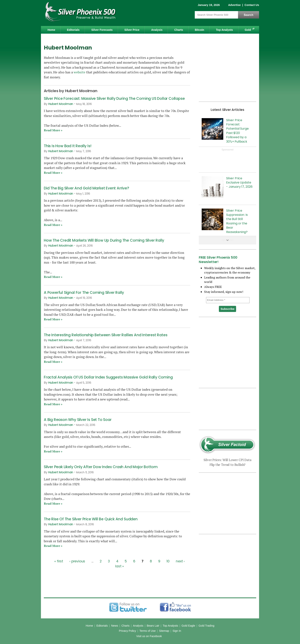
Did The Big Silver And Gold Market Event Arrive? (86, 188)
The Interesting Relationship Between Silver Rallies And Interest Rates (106, 335)
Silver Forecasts (102, 30)
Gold (248, 30)
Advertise (234, 5)
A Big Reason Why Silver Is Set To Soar (78, 420)
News (115, 626)
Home (51, 30)
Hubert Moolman (61, 104)
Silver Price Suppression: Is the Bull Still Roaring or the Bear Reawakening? (237, 221)
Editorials (73, 30)
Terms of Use (148, 631)
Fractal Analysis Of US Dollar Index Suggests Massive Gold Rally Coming (108, 377)
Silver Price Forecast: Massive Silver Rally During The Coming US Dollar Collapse (114, 99)
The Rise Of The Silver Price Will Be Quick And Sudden (91, 519)
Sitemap (164, 631)
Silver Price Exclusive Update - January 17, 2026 (239, 183)
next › (180, 561)
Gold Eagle (188, 626)
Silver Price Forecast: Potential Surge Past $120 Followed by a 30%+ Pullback (237, 131)
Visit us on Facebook (149, 636)
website (79, 72)
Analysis (157, 30)
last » (119, 566)
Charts (179, 30)
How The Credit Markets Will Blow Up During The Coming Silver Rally (104, 240)
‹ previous (77, 561)
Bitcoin (199, 30)
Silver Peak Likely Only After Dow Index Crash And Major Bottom (101, 467)
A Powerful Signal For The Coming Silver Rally (84, 293)
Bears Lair (153, 626)
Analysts (138, 626)
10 (168, 561)
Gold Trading (206, 626)
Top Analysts (225, 30)
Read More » (53, 130)
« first (59, 561)
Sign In (177, 631)
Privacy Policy (127, 631)
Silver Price (132, 30)
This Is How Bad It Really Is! (68, 146)
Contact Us (252, 5)
